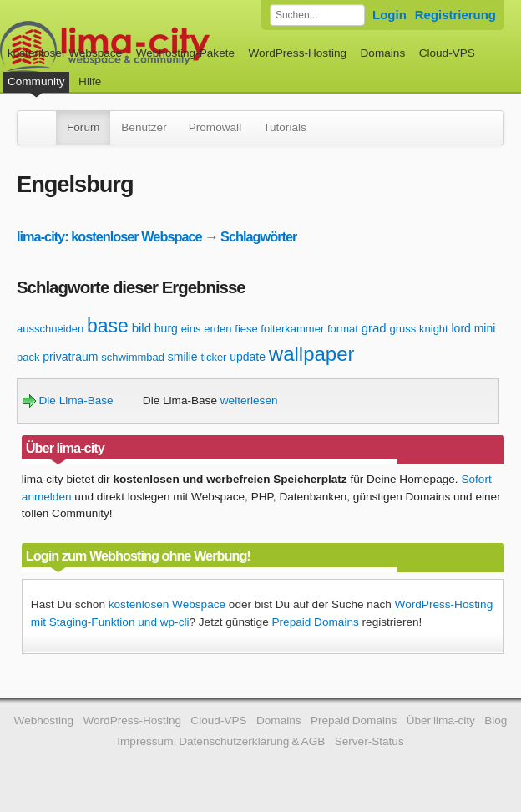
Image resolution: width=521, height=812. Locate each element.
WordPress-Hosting (297, 53)
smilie (183, 357)
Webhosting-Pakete (185, 53)
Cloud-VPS (447, 53)
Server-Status (369, 741)
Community (36, 81)
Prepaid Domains (315, 622)
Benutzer (144, 127)
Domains (383, 53)
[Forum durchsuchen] (317, 15)
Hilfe (90, 81)
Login (389, 15)
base (108, 326)
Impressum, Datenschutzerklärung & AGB (221, 741)
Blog (496, 721)
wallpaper (312, 354)
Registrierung (455, 15)
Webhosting (44, 721)
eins (191, 329)
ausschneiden (50, 329)
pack (28, 357)
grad (374, 328)
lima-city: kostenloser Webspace (109, 236)
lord (461, 328)
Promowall (215, 127)
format (343, 329)
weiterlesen (249, 401)
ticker (213, 357)
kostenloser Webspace (65, 53)
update (248, 357)
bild (142, 328)
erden (218, 329)
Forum (83, 127)
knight (434, 329)
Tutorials (285, 127)
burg (166, 328)
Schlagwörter (258, 236)
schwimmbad (133, 357)
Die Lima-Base (68, 401)
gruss (402, 329)
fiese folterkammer (279, 329)
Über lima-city (441, 721)
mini (485, 328)
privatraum (70, 357)
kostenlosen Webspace (167, 604)
